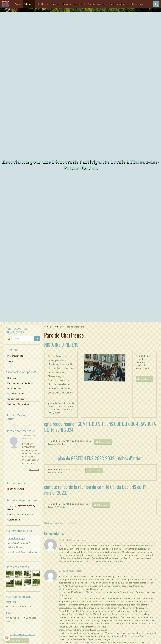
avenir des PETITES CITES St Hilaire (21, 508)
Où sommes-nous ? (16, 394)
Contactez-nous (136, 4)
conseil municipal (16, 538)
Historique (12, 378)
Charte (10, 361)
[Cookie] (7, 637)
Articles (54, 4)
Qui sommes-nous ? (17, 399)
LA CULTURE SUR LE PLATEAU (21, 515)
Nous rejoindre (14, 388)
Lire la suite (34, 469)
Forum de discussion (73, 4)
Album (111, 4)
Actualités (41, 4)
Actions (28, 4)
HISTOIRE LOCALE (16, 489)
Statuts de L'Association (18, 404)
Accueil (18, 4)
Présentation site (15, 356)
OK (37, 339)
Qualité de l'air (14, 520)
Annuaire (102, 4)
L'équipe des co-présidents (20, 383)
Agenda (91, 4)
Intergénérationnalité (17, 640)
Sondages (121, 4)
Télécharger (144, 379)
